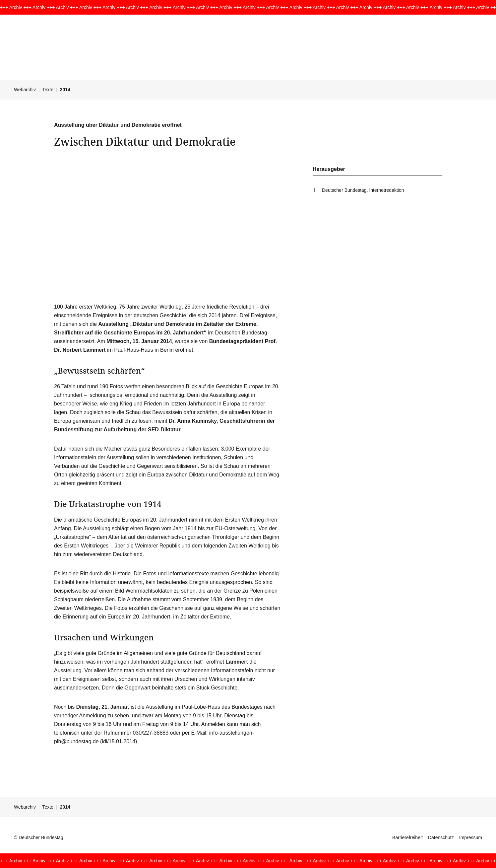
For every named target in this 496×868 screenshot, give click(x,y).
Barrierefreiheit (407, 837)
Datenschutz (441, 837)
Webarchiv (25, 90)
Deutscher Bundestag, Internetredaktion (363, 190)
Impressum (471, 837)
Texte (48, 90)
